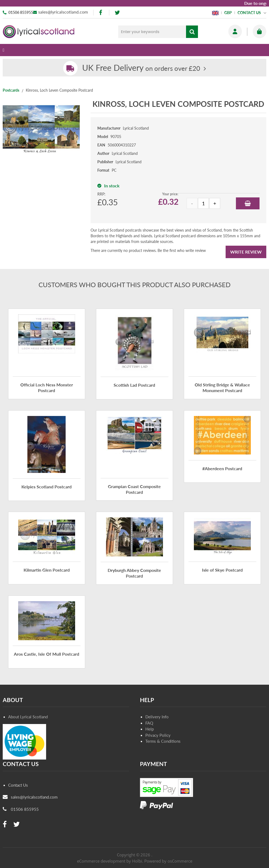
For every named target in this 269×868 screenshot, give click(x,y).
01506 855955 (21, 12)
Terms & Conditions (163, 741)
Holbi (137, 861)
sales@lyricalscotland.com (63, 12)
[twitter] (117, 13)
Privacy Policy (158, 735)
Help (150, 729)
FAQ (149, 723)
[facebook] (101, 13)
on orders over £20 (141, 68)
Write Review (246, 252)
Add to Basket (248, 203)
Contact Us (18, 785)
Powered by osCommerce (168, 861)
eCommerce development (101, 861)
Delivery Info (157, 717)
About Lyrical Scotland (28, 717)
